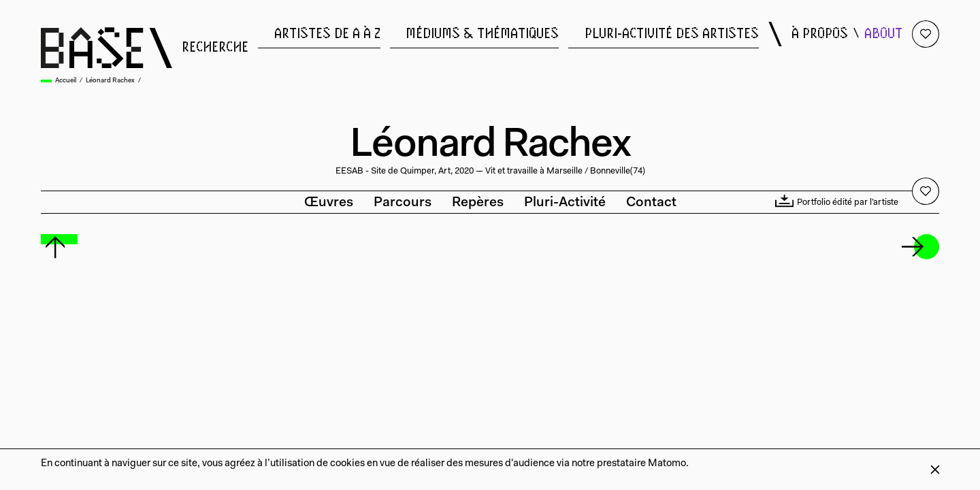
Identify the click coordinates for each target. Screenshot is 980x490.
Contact (651, 203)
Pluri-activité (565, 203)
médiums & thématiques (482, 34)
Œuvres (329, 203)
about (883, 34)
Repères (478, 203)
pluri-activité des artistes (672, 34)
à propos (820, 34)
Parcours (403, 203)
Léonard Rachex (110, 81)
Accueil (66, 81)
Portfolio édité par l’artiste (837, 201)
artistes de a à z (327, 34)
